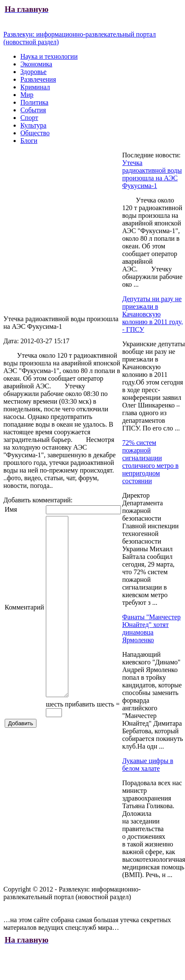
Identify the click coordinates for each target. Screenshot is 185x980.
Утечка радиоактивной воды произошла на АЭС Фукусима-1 (152, 174)
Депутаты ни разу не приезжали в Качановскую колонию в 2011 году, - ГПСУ (153, 314)
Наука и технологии (49, 56)
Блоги (29, 141)
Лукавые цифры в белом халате (148, 765)
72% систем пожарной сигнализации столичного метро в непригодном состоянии (150, 462)
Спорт (29, 118)
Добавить (21, 741)
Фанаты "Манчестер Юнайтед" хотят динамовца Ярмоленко (151, 628)
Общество (35, 133)
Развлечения (38, 79)
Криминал (35, 87)
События (33, 110)
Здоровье (34, 72)
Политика (34, 102)
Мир (27, 95)
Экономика (36, 64)
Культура (33, 125)
